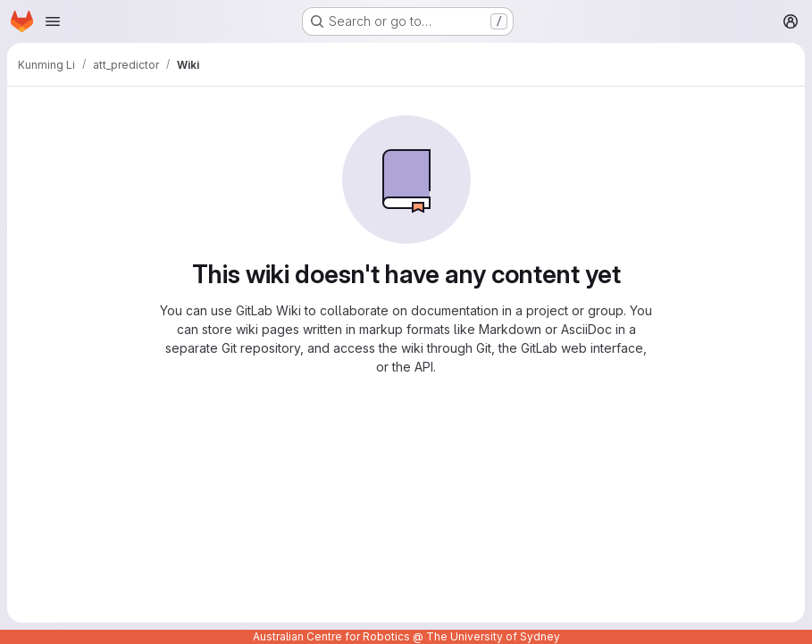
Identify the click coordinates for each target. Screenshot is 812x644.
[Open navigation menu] (53, 21)
